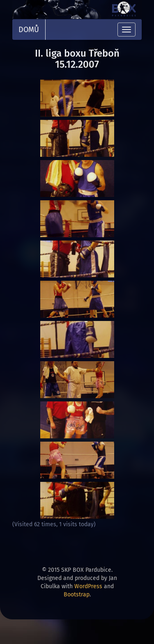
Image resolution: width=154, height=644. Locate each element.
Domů (29, 30)
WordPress (88, 586)
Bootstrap (77, 595)
